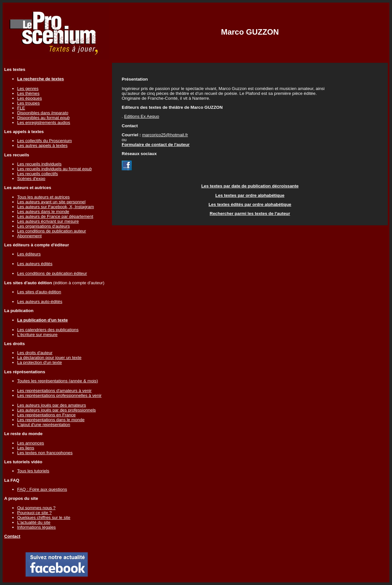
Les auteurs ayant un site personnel (51, 202)
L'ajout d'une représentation (44, 425)
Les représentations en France (46, 415)
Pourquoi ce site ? (34, 513)
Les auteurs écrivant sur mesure (48, 221)
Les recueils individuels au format (54, 169)
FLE (21, 108)
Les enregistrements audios (44, 123)
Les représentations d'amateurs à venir (54, 391)
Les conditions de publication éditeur (52, 273)
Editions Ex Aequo (141, 116)
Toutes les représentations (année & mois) (58, 381)
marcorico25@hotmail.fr (165, 135)
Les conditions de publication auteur (52, 231)
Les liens (26, 448)
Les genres (28, 89)
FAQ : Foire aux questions (42, 489)
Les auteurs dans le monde (43, 212)
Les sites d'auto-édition (39, 292)
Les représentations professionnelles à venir (59, 395)
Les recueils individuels (39, 164)
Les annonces (31, 443)
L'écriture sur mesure (37, 335)
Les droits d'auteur (35, 353)
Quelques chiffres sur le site (44, 517)
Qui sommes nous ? (36, 508)
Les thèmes (28, 93)
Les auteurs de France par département (55, 216)
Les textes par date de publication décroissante (250, 186)
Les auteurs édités (35, 264)
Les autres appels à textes (42, 146)
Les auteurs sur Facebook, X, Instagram (56, 207)
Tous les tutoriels (33, 471)
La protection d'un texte (39, 362)
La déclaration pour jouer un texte (49, 358)
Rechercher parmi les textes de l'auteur (250, 214)
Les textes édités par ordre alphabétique (250, 204)
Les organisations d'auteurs (44, 226)
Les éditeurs (29, 254)
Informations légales (36, 527)
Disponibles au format (43, 118)
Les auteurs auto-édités (40, 302)
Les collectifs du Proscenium (45, 141)
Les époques (29, 98)
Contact (12, 536)
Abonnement (29, 236)
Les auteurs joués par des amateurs (52, 405)
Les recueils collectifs (38, 174)
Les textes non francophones (45, 453)
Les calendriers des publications (48, 330)
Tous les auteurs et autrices (43, 197)
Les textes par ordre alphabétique (250, 195)
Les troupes (28, 103)
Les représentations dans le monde (51, 420)
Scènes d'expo (31, 179)
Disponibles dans (43, 113)
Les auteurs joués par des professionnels (56, 410)
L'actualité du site (34, 522)
